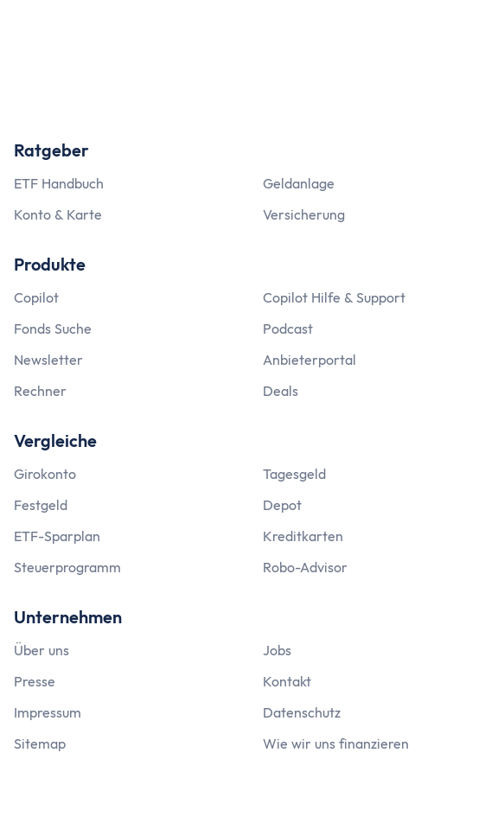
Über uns (41, 650)
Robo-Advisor (305, 567)
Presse (35, 681)
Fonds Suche (53, 329)
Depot (282, 505)
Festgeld (41, 505)
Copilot (36, 297)
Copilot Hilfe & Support (334, 297)
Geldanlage (299, 183)
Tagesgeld (294, 474)
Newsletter (48, 360)
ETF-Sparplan (57, 536)
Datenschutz (302, 712)
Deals (281, 391)
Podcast (288, 329)
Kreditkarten (303, 536)
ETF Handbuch (59, 183)
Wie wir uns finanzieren (336, 743)
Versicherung (304, 214)
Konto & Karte (58, 214)
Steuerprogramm (67, 567)
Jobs (277, 650)
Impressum (48, 712)
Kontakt (287, 681)
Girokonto (45, 474)
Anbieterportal (309, 360)
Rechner (40, 391)
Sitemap (40, 743)
